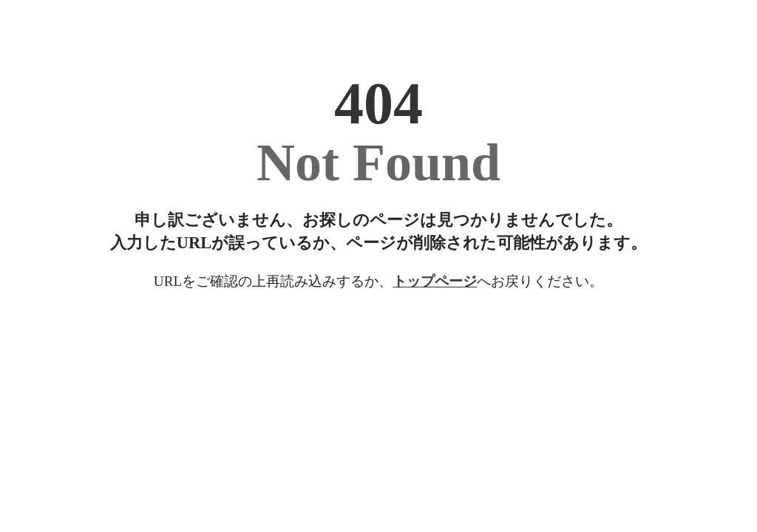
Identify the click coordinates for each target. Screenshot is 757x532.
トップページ (435, 281)
